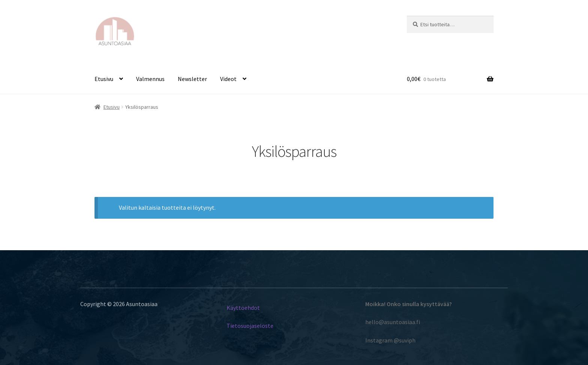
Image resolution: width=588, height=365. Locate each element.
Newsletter (192, 79)
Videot (228, 79)
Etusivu (104, 79)
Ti (229, 326)
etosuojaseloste (253, 326)
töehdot (250, 308)
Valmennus (150, 79)
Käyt (232, 308)
